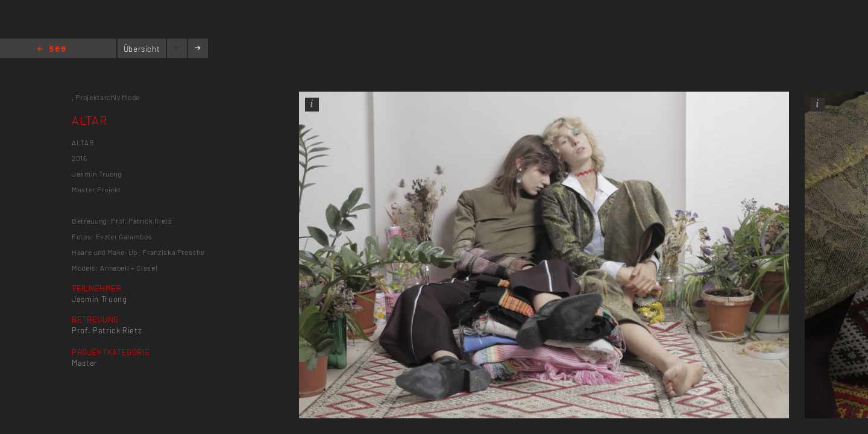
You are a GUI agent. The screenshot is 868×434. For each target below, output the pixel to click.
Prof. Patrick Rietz (107, 330)
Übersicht (142, 49)
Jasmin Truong (99, 299)
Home (52, 50)
